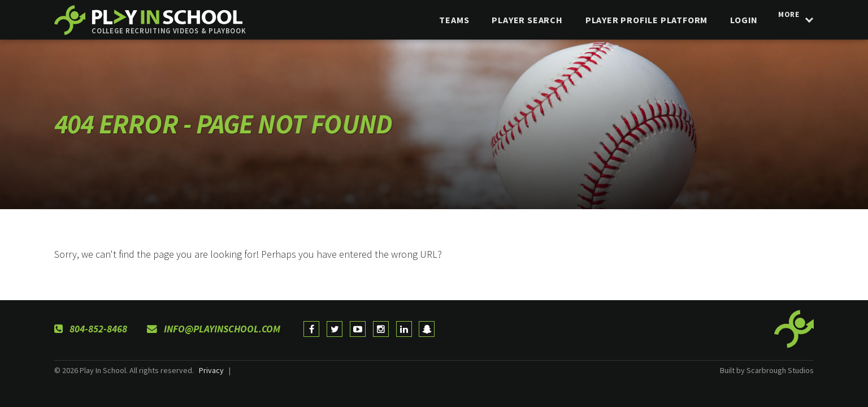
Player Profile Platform (640, 20)
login (738, 20)
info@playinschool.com (214, 329)
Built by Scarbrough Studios (767, 370)
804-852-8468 (91, 329)
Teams (448, 20)
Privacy (211, 370)
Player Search (521, 20)
